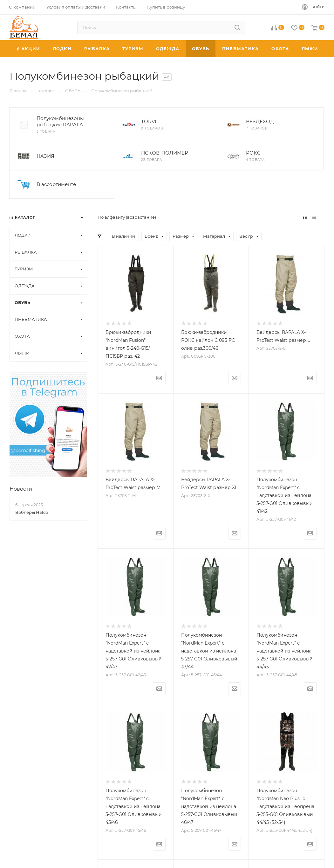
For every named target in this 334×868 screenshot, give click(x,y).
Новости (21, 489)
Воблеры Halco (32, 512)
